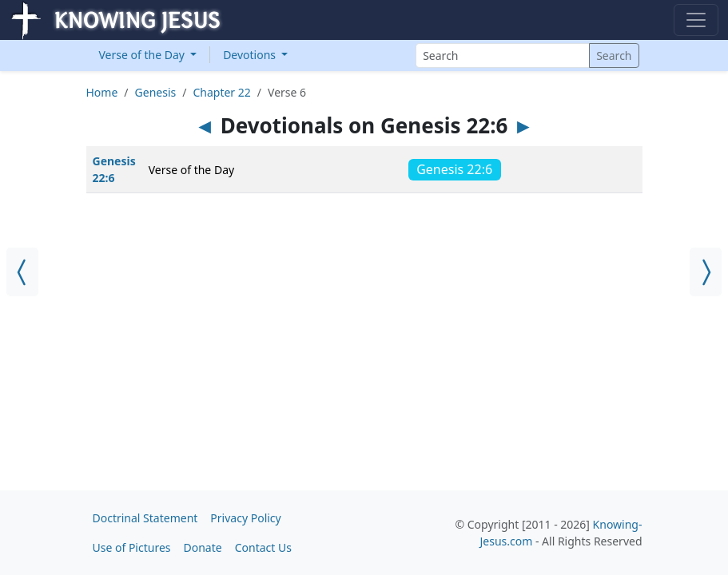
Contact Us (263, 547)
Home (102, 92)
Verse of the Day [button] (143, 55)
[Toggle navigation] (696, 20)
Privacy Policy (245, 518)
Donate (203, 547)
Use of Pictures (132, 547)
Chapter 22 (221, 92)
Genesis (156, 92)
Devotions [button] (251, 55)
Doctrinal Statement (145, 518)
